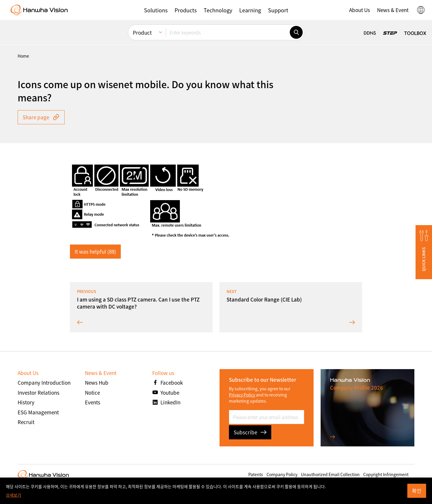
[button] (156, 10)
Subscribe (250, 432)
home (23, 56)
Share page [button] (41, 117)
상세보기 (14, 495)
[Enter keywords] (228, 32)
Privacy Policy (242, 395)
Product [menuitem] (142, 32)
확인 (417, 491)
